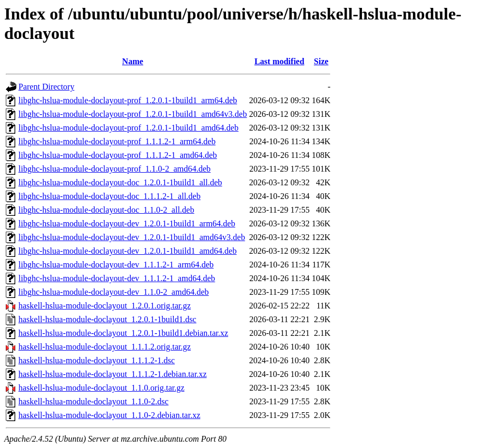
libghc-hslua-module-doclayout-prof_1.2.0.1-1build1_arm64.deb (128, 100)
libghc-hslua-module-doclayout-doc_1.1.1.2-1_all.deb (110, 196)
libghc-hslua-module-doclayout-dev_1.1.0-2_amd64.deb (114, 292)
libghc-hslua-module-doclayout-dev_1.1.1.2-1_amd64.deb (117, 278)
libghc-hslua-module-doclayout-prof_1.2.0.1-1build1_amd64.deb (129, 128)
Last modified (279, 61)
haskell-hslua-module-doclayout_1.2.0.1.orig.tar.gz (105, 306)
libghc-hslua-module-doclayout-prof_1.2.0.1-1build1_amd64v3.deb (133, 114)
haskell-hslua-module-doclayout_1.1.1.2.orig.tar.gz (105, 347)
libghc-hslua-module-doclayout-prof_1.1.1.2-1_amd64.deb (118, 155)
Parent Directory (46, 87)
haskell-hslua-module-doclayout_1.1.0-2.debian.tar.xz (109, 415)
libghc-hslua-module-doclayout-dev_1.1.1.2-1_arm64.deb (116, 265)
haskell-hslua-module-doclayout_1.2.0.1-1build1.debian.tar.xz (123, 333)
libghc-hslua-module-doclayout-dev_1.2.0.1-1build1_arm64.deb (127, 223)
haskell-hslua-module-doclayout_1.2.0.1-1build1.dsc (107, 319)
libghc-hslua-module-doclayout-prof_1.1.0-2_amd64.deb (115, 169)
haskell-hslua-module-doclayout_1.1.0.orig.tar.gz (101, 388)
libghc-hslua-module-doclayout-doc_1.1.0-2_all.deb (106, 210)
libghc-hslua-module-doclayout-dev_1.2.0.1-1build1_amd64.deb (127, 251)
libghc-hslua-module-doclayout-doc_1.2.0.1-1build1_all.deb (120, 182)
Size (321, 61)
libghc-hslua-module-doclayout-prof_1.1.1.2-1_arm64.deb (117, 141)
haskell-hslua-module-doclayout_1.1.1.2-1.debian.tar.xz (112, 374)
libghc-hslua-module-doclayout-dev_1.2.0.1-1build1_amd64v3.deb (132, 237)
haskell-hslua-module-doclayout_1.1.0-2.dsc (94, 401)
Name (133, 61)
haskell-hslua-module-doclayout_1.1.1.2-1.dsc (97, 360)
